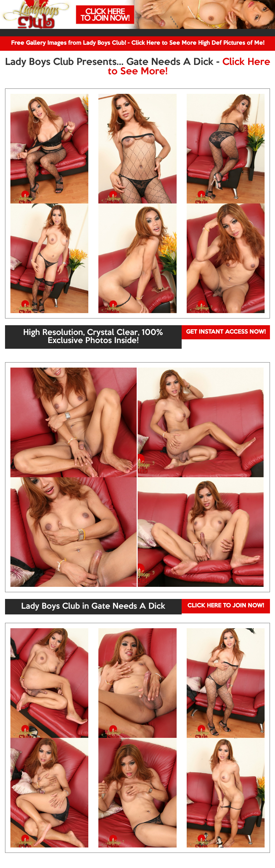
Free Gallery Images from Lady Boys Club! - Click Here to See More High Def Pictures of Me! (138, 43)
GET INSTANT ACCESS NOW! (226, 332)
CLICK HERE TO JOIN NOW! (226, 606)
